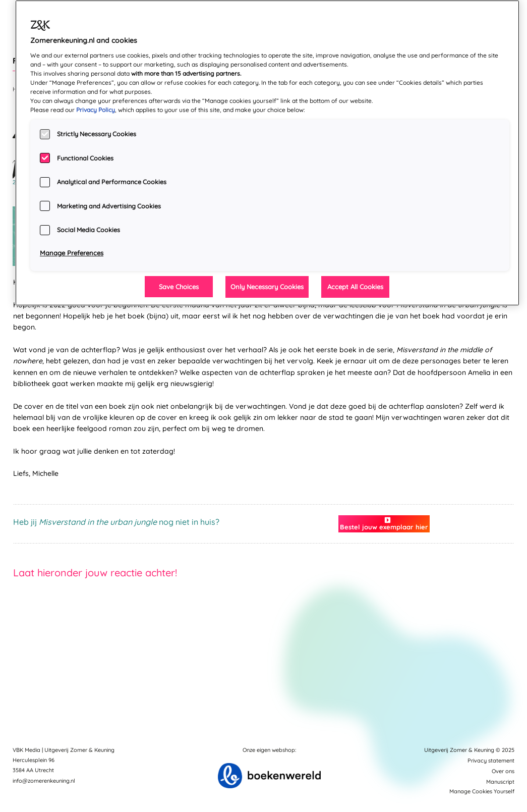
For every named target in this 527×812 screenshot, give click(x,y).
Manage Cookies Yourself (482, 791)
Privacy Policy (96, 110)
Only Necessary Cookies (267, 287)
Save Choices (179, 287)
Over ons (503, 771)
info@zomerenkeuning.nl (44, 781)
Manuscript (500, 782)
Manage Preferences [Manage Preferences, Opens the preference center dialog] (72, 253)
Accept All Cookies (355, 287)
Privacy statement (491, 761)
